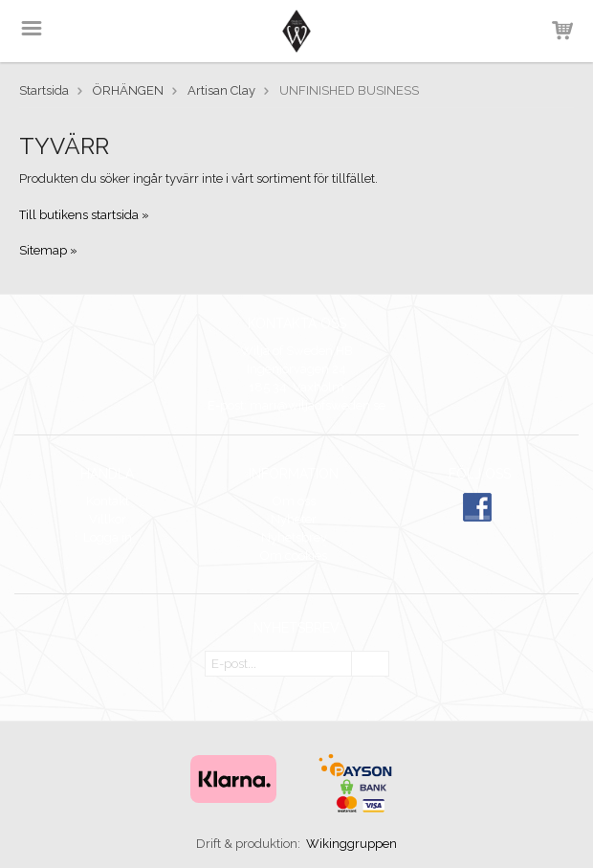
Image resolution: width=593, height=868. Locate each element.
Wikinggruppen (351, 844)
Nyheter (294, 519)
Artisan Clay (221, 90)
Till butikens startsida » (84, 215)
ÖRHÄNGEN (128, 90)
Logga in (108, 537)
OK (370, 665)
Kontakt (108, 501)
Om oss (294, 501)
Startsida (44, 90)
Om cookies (294, 556)
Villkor (108, 519)
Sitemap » (48, 250)
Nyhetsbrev (294, 537)
